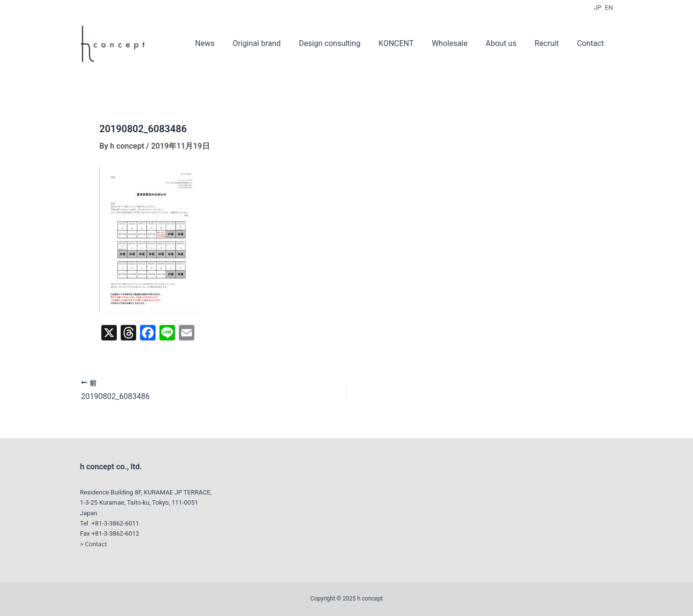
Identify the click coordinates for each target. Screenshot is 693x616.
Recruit (551, 43)
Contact (592, 43)
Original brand (274, 43)
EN (609, 8)
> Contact (93, 544)
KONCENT (408, 43)
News (224, 43)
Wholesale (458, 43)
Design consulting (344, 43)
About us (507, 43)
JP (598, 8)
